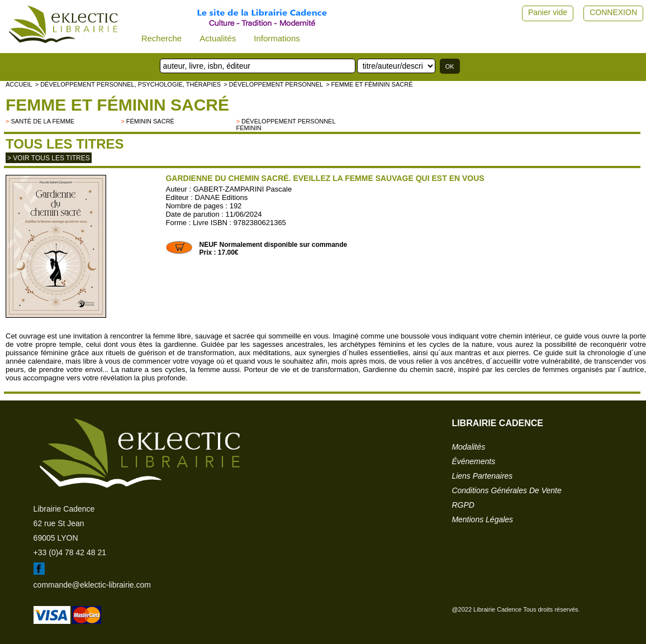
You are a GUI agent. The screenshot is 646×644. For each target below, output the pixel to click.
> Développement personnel (273, 84)
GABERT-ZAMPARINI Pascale (243, 189)
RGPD (463, 505)
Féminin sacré (150, 121)
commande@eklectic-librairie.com (92, 585)
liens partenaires (482, 476)
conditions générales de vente (506, 490)
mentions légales (482, 519)
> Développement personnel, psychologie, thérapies (128, 84)
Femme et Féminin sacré (117, 105)
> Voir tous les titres (49, 158)
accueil (19, 84)
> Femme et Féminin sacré (369, 84)
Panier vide (548, 12)
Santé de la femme (42, 121)
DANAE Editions (222, 197)
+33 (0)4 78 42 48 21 (70, 552)
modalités (468, 447)
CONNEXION (613, 12)
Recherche (162, 38)
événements (473, 461)
